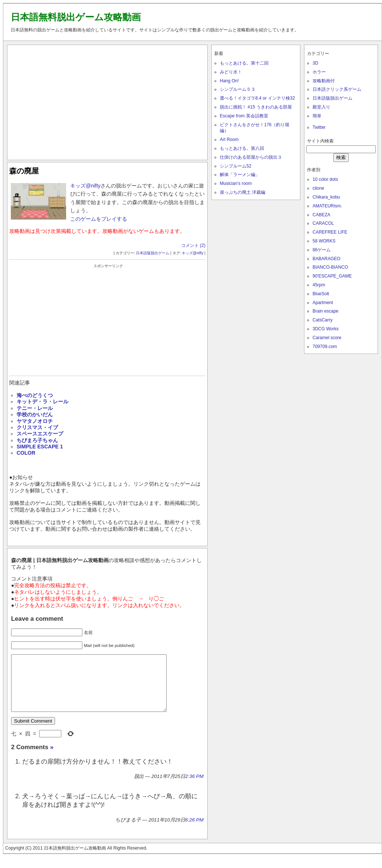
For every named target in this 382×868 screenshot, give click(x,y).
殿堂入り (321, 107)
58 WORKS (324, 241)
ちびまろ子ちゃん (37, 440)
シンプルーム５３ (238, 89)
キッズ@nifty (85, 186)
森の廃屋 (24, 171)
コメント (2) (193, 245)
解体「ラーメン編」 (240, 175)
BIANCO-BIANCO (330, 267)
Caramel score (327, 338)
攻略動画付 (324, 81)
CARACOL (323, 223)
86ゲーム (322, 250)
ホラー (319, 72)
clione (318, 188)
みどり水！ (231, 72)
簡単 (317, 116)
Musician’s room (236, 183)
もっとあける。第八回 (242, 148)
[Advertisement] (108, 101)
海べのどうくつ (35, 395)
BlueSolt (321, 294)
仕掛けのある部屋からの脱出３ (251, 157)
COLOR (26, 453)
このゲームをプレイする (99, 219)
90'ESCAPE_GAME (332, 276)
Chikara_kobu (326, 197)
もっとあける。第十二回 (244, 63)
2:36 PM (194, 787)
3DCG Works (325, 329)
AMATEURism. (327, 206)
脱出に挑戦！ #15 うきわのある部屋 (256, 107)
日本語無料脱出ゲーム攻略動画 (76, 17)
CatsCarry (323, 320)
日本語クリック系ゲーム (337, 89)
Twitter (319, 127)
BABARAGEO (326, 259)
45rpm (319, 285)
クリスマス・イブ (37, 427)
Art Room (229, 139)
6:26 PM (194, 831)
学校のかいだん (35, 414)
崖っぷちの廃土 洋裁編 (243, 192)
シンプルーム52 (236, 166)
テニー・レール (35, 408)
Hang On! (229, 81)
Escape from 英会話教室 (244, 116)
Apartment (323, 303)
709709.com (325, 347)
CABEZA (321, 215)
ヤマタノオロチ (35, 421)
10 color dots (325, 179)
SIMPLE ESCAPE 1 (40, 447)
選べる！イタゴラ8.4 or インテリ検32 (257, 98)
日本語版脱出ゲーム (153, 253)
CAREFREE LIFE (330, 232)
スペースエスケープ (40, 434)
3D (315, 63)
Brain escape (325, 311)
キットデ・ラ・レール (42, 402)
